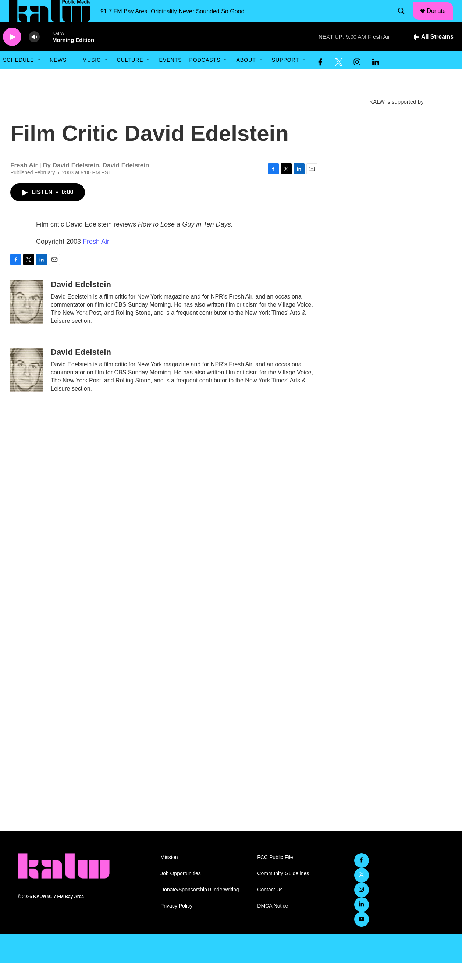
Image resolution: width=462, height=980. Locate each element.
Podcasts (205, 76)
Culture (130, 76)
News (58, 76)
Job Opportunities (181, 890)
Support (285, 76)
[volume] (34, 54)
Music (92, 76)
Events (170, 76)
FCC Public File (275, 874)
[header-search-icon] (405, 19)
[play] (12, 54)
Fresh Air (96, 258)
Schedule (18, 76)
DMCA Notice (273, 922)
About (246, 76)
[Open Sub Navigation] (39, 76)
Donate (441, 19)
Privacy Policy (176, 922)
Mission (169, 874)
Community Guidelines (283, 890)
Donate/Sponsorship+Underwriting (200, 906)
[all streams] (433, 53)
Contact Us (270, 906)
